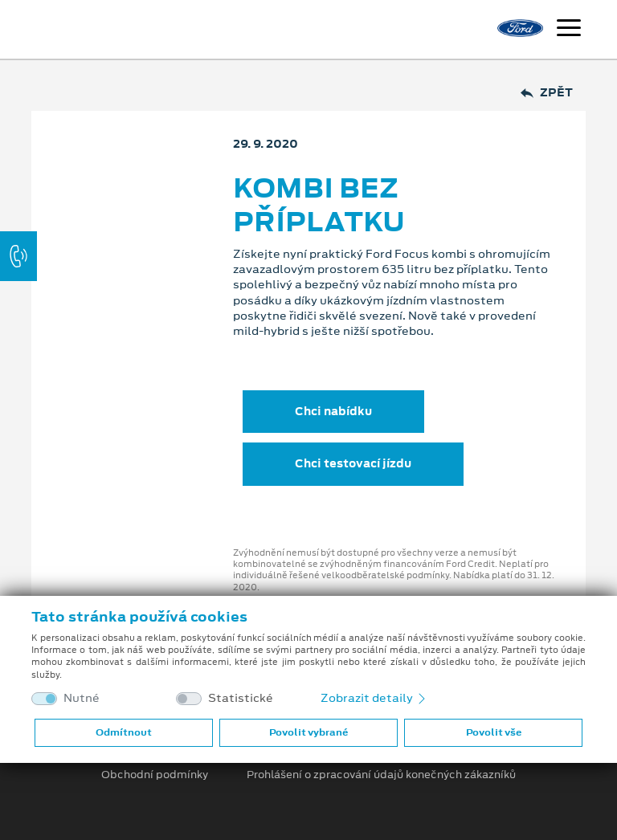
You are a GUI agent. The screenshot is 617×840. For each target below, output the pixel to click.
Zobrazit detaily (374, 698)
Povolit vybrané (308, 732)
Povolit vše (494, 732)
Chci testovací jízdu (353, 463)
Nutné (82, 698)
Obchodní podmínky (155, 775)
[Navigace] (569, 30)
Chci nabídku (333, 411)
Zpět (547, 93)
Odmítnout (124, 732)
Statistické (241, 698)
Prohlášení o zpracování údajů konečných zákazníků (381, 775)
